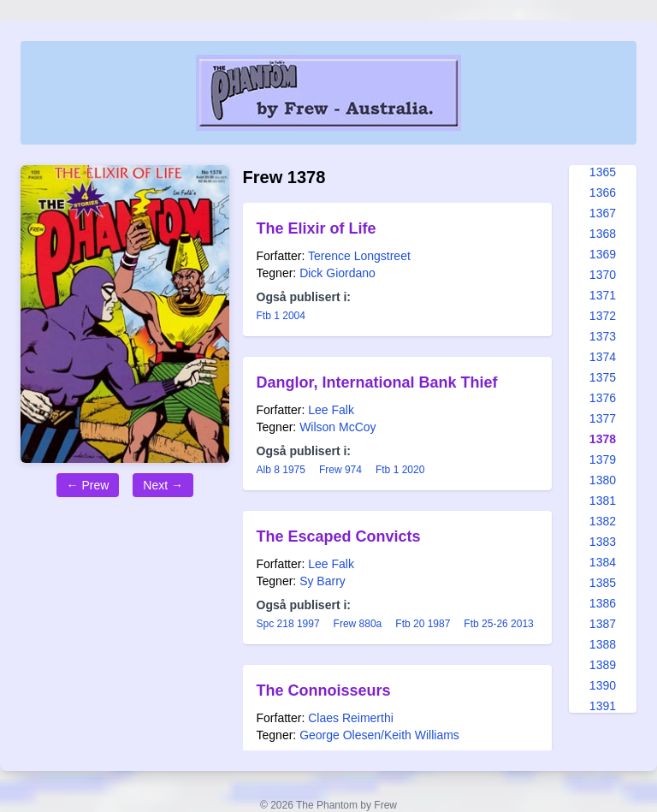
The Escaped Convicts (339, 536)
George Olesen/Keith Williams (379, 735)
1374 (603, 357)
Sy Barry (323, 581)
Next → (163, 485)
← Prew (88, 485)
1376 (603, 398)
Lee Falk (331, 410)
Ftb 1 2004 (281, 316)
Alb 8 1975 (281, 470)
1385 (603, 583)
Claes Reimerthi (351, 718)
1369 (603, 254)
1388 (603, 644)
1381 (603, 501)
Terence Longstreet (359, 256)
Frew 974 (340, 470)
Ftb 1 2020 (400, 470)
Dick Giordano (337, 273)
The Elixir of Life (317, 228)
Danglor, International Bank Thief (377, 382)
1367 (603, 213)
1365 (603, 172)
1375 (603, 377)
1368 (603, 234)
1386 (603, 603)
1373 (603, 336)
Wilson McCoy (337, 427)
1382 (603, 521)
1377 (603, 418)
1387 (603, 624)
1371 (603, 295)
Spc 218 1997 (288, 624)
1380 (603, 480)
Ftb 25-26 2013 (498, 624)
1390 (603, 685)
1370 (603, 275)
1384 (603, 562)
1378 (603, 439)
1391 (603, 706)
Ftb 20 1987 (423, 624)
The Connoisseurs (324, 690)
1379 (603, 459)
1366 (603, 193)
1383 (603, 542)
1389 (603, 665)
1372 (603, 316)
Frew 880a (358, 624)
